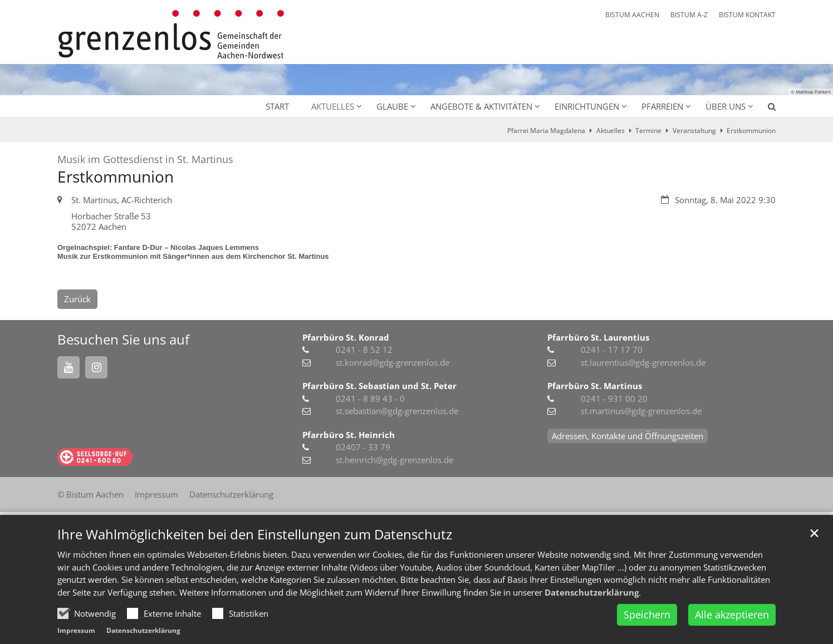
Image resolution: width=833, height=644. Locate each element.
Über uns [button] (726, 106)
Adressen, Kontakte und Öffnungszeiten (628, 436)
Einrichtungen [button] (587, 106)
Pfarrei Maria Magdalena (546, 131)
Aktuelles (611, 131)
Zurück (77, 299)
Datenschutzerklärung (592, 618)
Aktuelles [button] (333, 106)
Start (277, 106)
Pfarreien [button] (662, 106)
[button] (765, 109)
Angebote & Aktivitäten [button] (481, 106)
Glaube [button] (392, 106)
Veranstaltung (694, 131)
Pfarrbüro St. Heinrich (349, 435)
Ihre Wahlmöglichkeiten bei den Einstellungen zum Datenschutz (255, 561)
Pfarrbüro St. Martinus (595, 386)
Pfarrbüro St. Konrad (346, 337)
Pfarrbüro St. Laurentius (598, 337)
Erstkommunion (751, 131)
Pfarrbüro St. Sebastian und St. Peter (379, 386)
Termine (648, 131)
